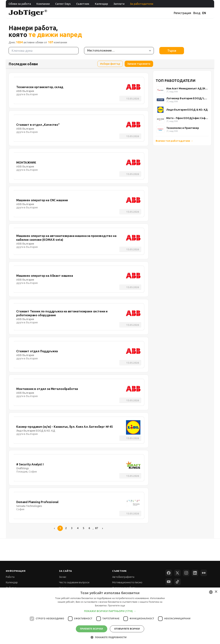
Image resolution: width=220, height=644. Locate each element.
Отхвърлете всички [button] (127, 629)
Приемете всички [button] (92, 629)
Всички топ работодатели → (174, 141)
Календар (101, 4)
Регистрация (182, 13)
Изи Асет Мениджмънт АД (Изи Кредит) (187, 88)
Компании (43, 4)
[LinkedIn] (195, 573)
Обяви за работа (20, 4)
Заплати (119, 4)
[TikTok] (177, 582)
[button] (110, 611)
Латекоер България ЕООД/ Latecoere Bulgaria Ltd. (187, 98)
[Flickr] (204, 573)
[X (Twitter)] (177, 573)
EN (204, 13)
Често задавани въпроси (74, 582)
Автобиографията (123, 577)
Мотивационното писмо (127, 582)
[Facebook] (169, 573)
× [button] (216, 592)
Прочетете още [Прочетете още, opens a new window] (116, 606)
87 (97, 528)
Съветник (83, 4)
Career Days (63, 4)
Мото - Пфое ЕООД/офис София (187, 118)
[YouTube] (169, 582)
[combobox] (211, 592)
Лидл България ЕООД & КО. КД (187, 110)
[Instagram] (186, 573)
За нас (63, 577)
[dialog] (110, 616)
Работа (10, 577)
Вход (197, 13)
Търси (172, 51)
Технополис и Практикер (183, 128)
